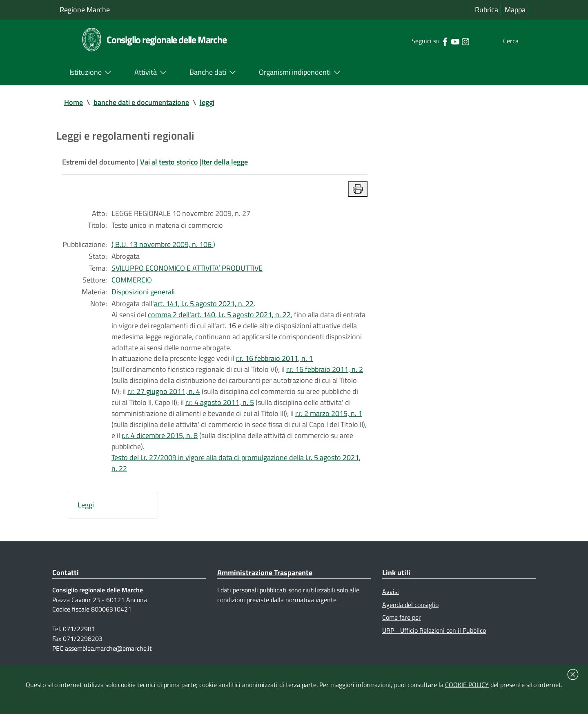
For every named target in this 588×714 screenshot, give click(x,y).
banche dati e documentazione (141, 103)
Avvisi (391, 605)
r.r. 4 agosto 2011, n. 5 (220, 412)
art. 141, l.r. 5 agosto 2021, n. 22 (204, 309)
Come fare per (402, 631)
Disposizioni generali (143, 297)
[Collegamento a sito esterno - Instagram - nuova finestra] (449, 41)
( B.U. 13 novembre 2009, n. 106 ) (163, 248)
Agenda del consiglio (410, 618)
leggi (207, 103)
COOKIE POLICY (467, 685)
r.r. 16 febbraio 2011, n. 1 (274, 366)
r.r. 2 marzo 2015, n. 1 (329, 423)
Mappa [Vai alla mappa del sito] (515, 10)
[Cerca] (519, 41)
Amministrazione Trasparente (265, 585)
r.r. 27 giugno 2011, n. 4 (164, 400)
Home (73, 103)
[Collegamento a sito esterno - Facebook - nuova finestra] (429, 41)
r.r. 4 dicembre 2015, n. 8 (160, 446)
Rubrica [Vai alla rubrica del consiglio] (487, 10)
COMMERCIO (132, 284)
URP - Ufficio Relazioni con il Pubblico (434, 645)
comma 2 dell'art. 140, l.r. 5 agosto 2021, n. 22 (219, 320)
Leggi (86, 517)
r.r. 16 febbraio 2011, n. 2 (325, 377)
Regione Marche (85, 10)
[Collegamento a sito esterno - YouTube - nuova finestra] (439, 41)
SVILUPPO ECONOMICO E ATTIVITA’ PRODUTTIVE (187, 272)
